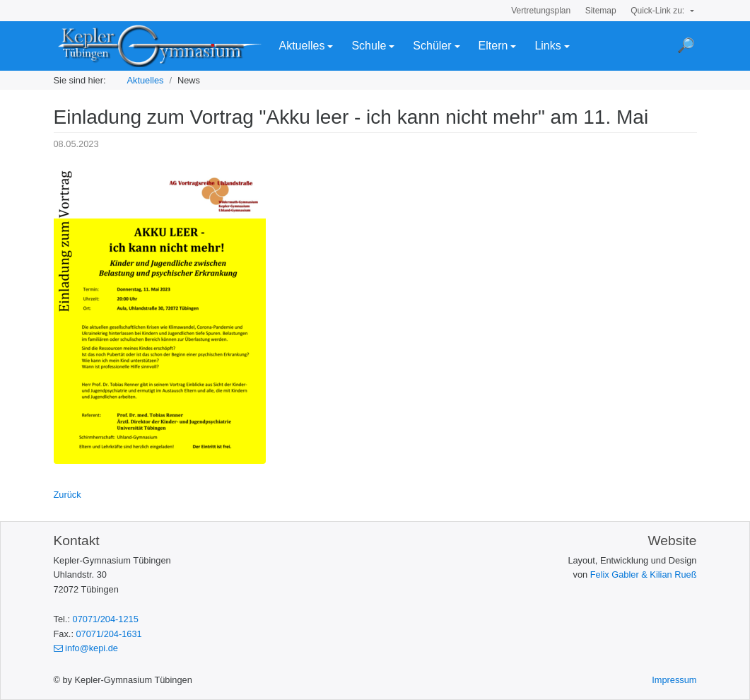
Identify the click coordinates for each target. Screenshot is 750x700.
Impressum (674, 680)
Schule (369, 46)
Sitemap (601, 11)
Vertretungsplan (541, 11)
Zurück (68, 495)
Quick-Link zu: (658, 11)
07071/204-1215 (106, 619)
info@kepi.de (86, 648)
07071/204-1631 (109, 634)
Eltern (493, 46)
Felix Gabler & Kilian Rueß (644, 574)
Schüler (432, 46)
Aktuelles (302, 46)
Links (547, 46)
